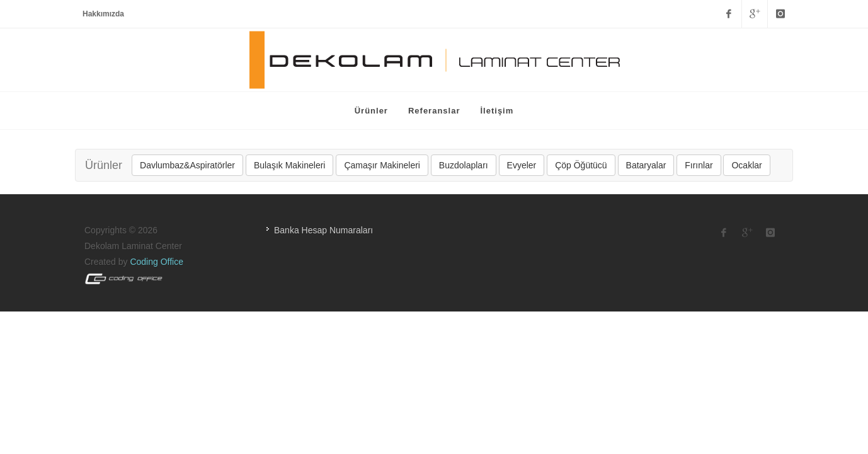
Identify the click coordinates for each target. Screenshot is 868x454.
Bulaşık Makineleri (290, 165)
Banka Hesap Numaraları (323, 230)
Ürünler (104, 165)
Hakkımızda (103, 14)
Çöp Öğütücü (581, 165)
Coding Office (157, 262)
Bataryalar (646, 165)
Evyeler (522, 165)
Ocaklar (746, 165)
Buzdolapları (464, 165)
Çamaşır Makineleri (382, 165)
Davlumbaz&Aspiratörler (187, 165)
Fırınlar (699, 165)
